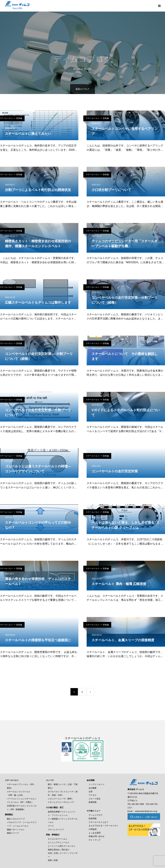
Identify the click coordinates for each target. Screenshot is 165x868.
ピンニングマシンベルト (59, 842)
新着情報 (93, 802)
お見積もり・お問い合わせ (145, 817)
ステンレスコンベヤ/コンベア (61, 802)
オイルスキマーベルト (58, 839)
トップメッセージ (97, 784)
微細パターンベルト (16, 830)
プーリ (51, 826)
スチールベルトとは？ (99, 822)
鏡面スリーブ (13, 833)
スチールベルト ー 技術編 (97, 118)
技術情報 (93, 819)
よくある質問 (95, 833)
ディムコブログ (96, 815)
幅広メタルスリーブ (16, 819)
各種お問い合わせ (97, 836)
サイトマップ (95, 840)
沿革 (91, 792)
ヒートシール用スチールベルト (62, 846)
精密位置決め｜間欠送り (59, 850)
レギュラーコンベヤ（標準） (61, 799)
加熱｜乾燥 (53, 860)
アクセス (93, 795)
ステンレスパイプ (56, 830)
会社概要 (93, 788)
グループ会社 (95, 799)
